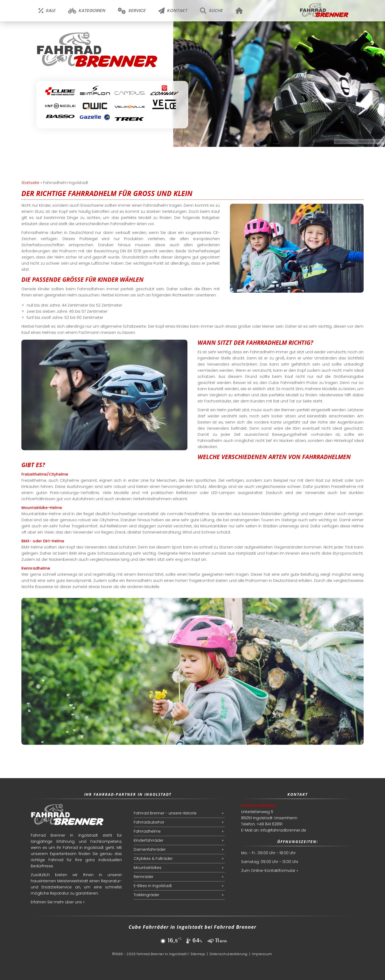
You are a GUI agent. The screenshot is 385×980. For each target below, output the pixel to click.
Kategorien (87, 11)
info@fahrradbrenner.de (283, 830)
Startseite (30, 183)
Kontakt (173, 11)
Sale (47, 11)
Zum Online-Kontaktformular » (270, 871)
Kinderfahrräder (149, 840)
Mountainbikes (148, 868)
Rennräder (144, 877)
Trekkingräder (147, 895)
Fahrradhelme (147, 831)
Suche (211, 11)
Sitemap (198, 954)
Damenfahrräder (150, 849)
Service (132, 11)
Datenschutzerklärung (229, 954)
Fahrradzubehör (149, 822)
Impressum (262, 954)
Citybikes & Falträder (153, 859)
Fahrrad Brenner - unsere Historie (165, 813)
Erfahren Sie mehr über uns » (58, 902)
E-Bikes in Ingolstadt (153, 886)
